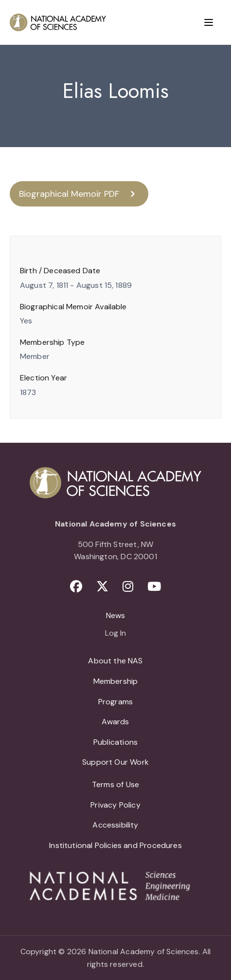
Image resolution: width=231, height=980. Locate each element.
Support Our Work (115, 762)
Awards (115, 722)
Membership (116, 681)
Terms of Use (115, 784)
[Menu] (209, 22)
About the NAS (115, 661)
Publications (115, 742)
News (116, 615)
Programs (115, 702)
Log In (115, 634)
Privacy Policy (115, 805)
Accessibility (115, 825)
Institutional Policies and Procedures (115, 845)
